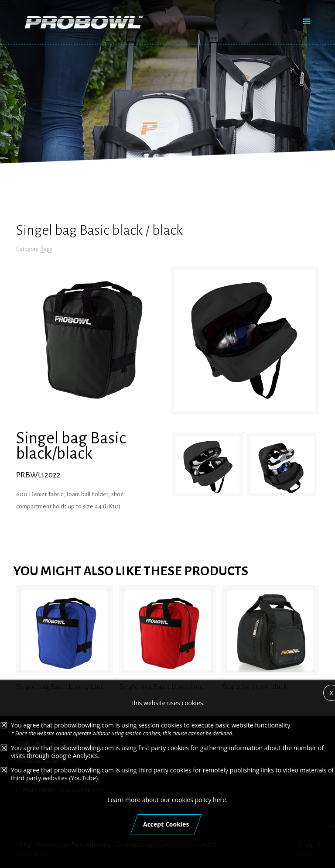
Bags (46, 249)
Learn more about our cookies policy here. (167, 800)
